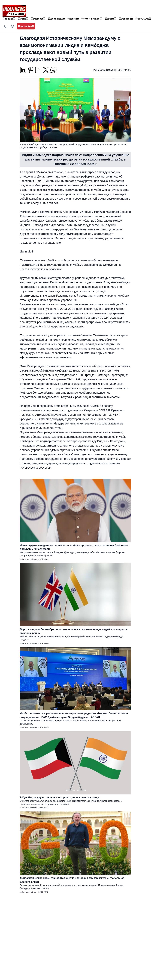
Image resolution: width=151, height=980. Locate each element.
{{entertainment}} (92, 19)
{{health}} (73, 19)
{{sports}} (111, 19)
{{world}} (23, 19)
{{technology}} (56, 19)
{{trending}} (126, 19)
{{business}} (38, 19)
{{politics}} (9, 19)
